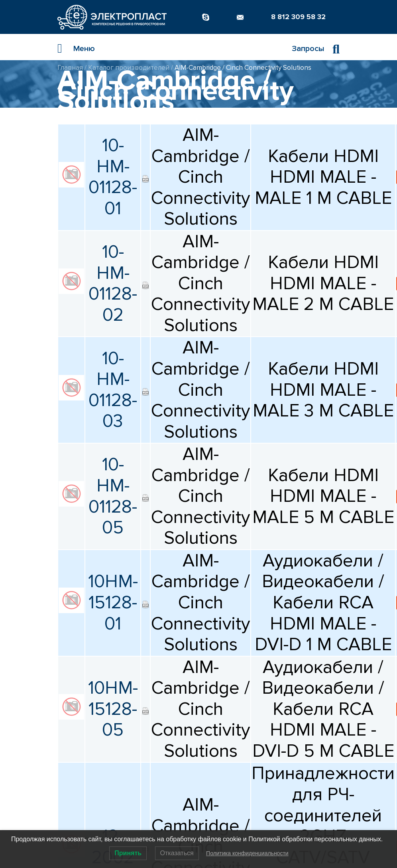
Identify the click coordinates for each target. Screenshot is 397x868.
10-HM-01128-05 (113, 496)
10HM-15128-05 (113, 709)
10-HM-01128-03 (113, 390)
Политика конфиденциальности (247, 853)
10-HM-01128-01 (113, 177)
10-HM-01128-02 (113, 284)
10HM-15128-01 (113, 603)
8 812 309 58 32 (298, 17)
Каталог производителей (129, 68)
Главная (70, 68)
